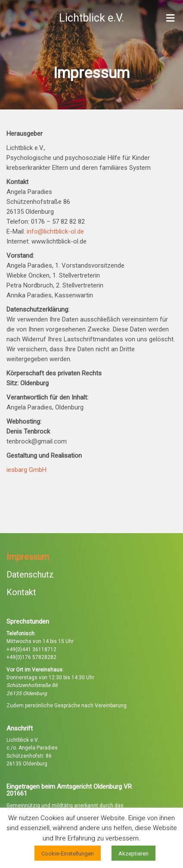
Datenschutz (30, 575)
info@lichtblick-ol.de (55, 231)
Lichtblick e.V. (91, 18)
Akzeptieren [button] (133, 854)
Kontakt (21, 592)
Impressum (28, 557)
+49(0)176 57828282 (31, 657)
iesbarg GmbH (26, 470)
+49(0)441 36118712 (31, 649)
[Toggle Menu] (170, 19)
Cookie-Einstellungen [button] (68, 854)
